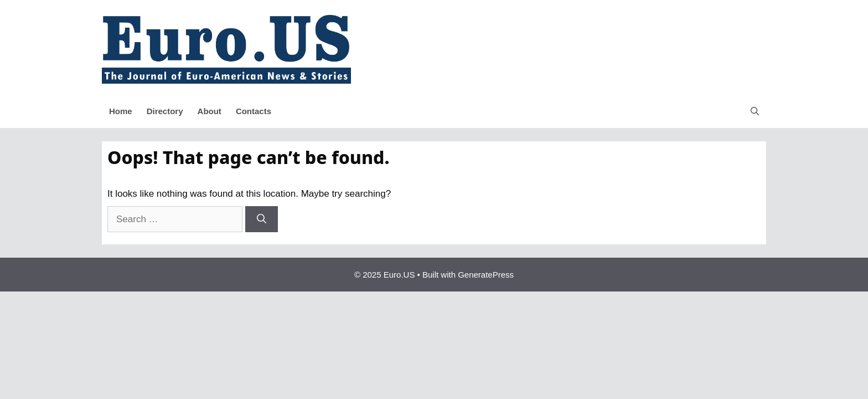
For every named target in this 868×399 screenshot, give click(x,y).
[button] (755, 111)
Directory (165, 111)
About (210, 111)
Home (121, 111)
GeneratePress (486, 275)
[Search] (262, 219)
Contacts (254, 111)
